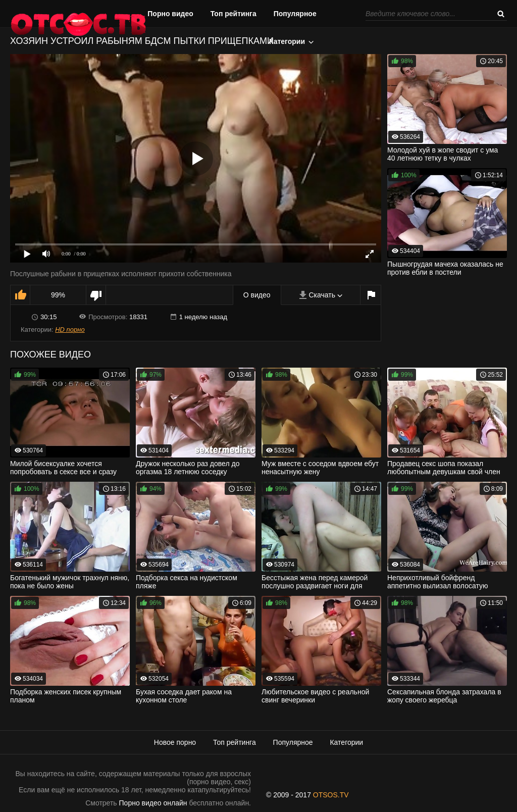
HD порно (70, 329)
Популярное (295, 14)
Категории (287, 41)
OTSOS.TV (331, 795)
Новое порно (175, 742)
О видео (257, 295)
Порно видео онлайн (153, 803)
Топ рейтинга (234, 14)
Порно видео (170, 14)
